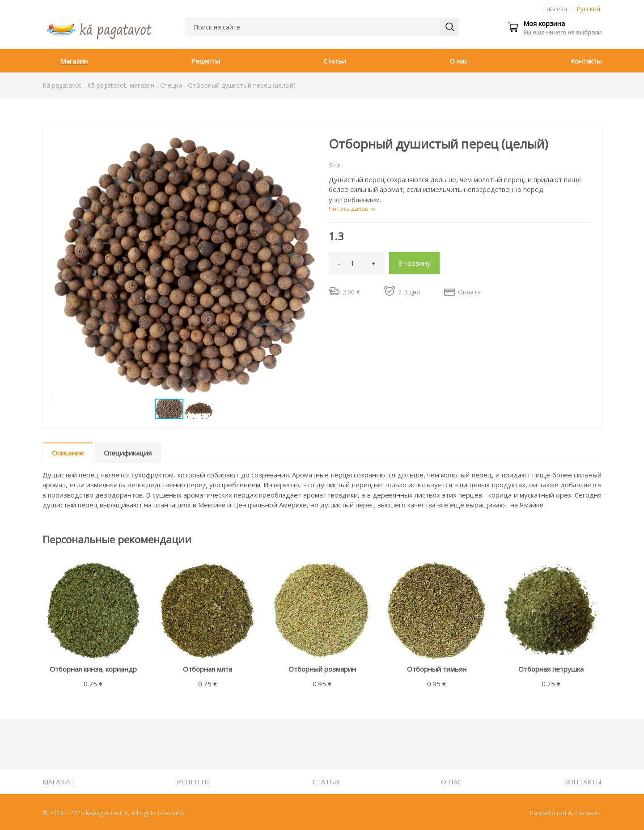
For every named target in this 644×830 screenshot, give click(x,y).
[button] (307, 142)
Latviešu (555, 9)
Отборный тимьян (437, 669)
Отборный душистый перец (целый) (242, 85)
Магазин (74, 61)
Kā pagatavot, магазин (121, 85)
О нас (458, 61)
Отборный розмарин (322, 669)
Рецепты (205, 61)
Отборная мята (208, 669)
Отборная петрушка (551, 669)
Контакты (586, 61)
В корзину (414, 263)
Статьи (335, 61)
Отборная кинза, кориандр (93, 669)
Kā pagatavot (62, 85)
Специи (171, 85)
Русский (588, 9)
